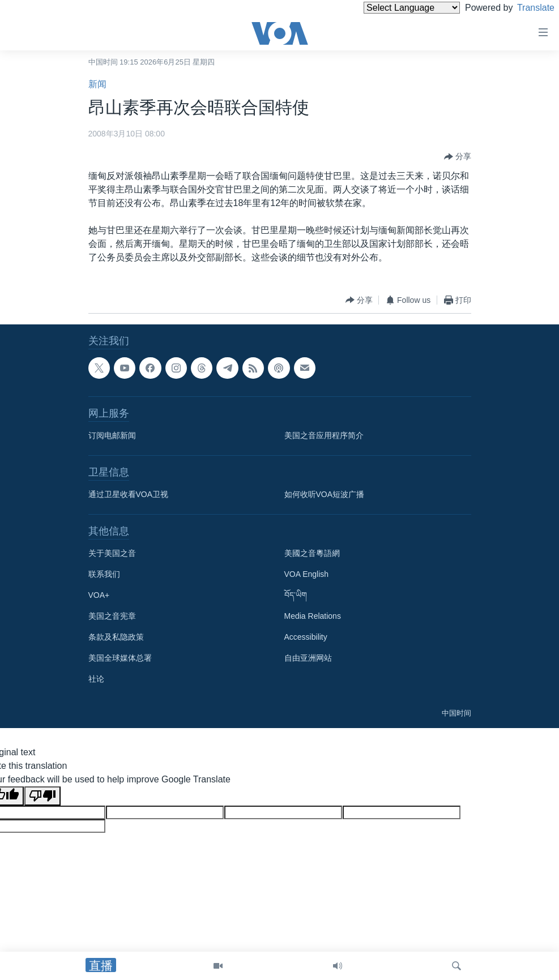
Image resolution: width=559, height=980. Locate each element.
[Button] (458, 157)
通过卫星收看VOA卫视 (129, 494)
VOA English (307, 574)
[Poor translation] (42, 796)
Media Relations (313, 616)
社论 (96, 679)
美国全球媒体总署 (120, 658)
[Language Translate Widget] (392, 8)
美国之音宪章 (112, 616)
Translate (525, 8)
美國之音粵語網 (312, 553)
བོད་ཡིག (296, 595)
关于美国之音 (112, 553)
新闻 (97, 84)
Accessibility (306, 637)
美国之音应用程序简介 (324, 435)
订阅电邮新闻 (112, 435)
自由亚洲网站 (308, 658)
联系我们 (104, 574)
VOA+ (99, 595)
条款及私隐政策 (116, 637)
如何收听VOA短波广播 (325, 494)
